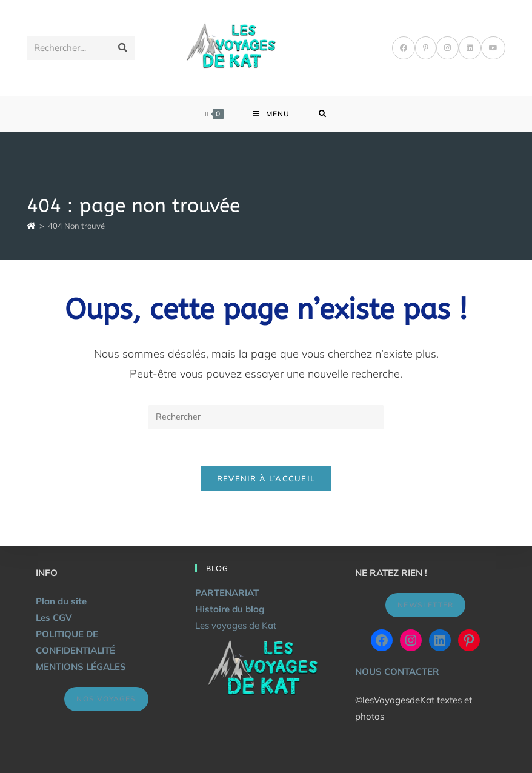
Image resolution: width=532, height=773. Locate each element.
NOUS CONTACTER (397, 671)
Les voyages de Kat (236, 625)
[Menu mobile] (271, 114)
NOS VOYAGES (106, 699)
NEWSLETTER (425, 605)
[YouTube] (493, 48)
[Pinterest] (426, 48)
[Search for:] (323, 114)
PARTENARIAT (227, 593)
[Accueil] (31, 226)
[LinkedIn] (470, 48)
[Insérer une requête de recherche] (266, 417)
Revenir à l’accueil (266, 478)
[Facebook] (404, 48)
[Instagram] (447, 48)
